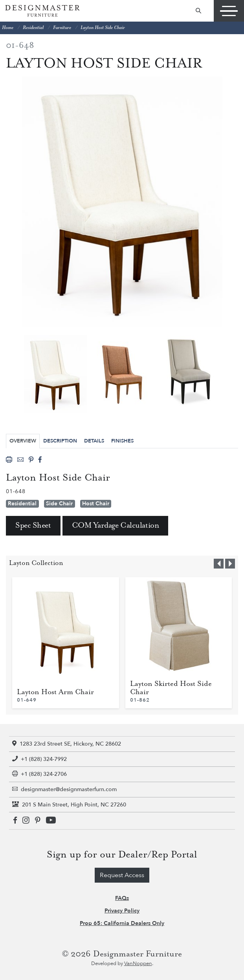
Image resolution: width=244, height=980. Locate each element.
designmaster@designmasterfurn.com (64, 789)
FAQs (122, 898)
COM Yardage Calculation (116, 526)
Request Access (122, 875)
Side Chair (59, 504)
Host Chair (96, 504)
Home (8, 28)
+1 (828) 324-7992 (39, 759)
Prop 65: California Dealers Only (122, 923)
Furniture (62, 28)
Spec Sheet (33, 526)
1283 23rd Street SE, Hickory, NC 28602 (67, 744)
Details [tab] (94, 441)
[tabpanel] (55, 374)
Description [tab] (60, 441)
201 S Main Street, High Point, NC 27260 (69, 805)
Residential (33, 28)
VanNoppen (138, 964)
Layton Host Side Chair (103, 28)
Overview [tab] (23, 441)
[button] (219, 564)
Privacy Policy (122, 911)
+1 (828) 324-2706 (39, 774)
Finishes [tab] (122, 441)
